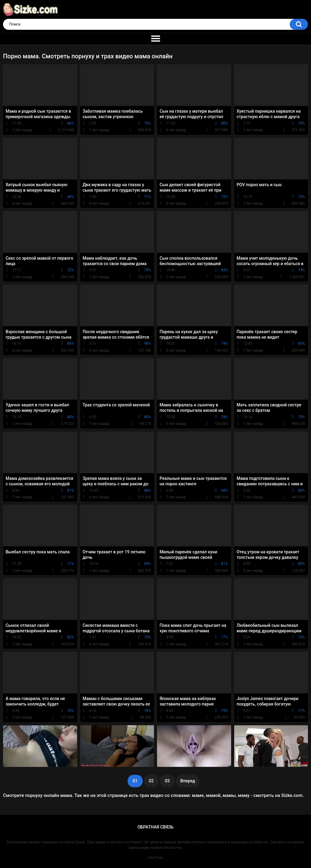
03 (167, 781)
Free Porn (155, 858)
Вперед (188, 781)
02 (151, 781)
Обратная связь (155, 827)
